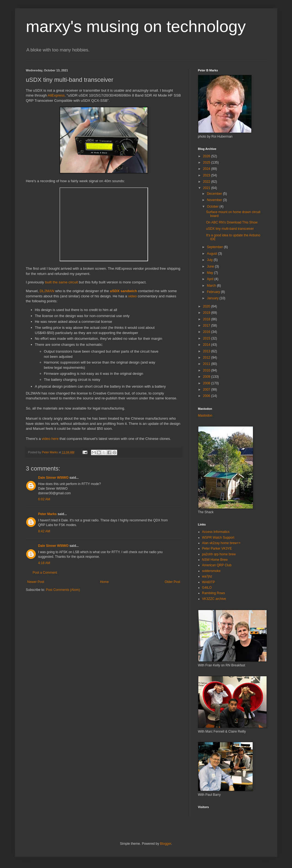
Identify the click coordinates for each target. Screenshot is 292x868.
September (215, 247)
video (132, 296)
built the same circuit (61, 282)
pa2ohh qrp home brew (219, 554)
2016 (207, 332)
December (215, 194)
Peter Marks (48, 514)
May (210, 273)
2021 (207, 188)
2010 (207, 370)
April (210, 279)
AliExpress (56, 95)
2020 (207, 306)
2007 (207, 390)
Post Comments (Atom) (63, 590)
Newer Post (36, 582)
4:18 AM (44, 563)
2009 (207, 377)
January (213, 298)
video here (50, 439)
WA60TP (209, 582)
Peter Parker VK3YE (217, 548)
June (211, 266)
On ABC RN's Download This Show (232, 222)
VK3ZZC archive (214, 599)
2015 (207, 338)
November (215, 200)
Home (104, 582)
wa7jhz (207, 576)
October (213, 207)
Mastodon (205, 416)
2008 (207, 383)
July (210, 260)
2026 (207, 156)
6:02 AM (44, 499)
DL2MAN (47, 291)
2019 (207, 313)
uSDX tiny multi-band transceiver (230, 229)
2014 (207, 345)
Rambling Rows (214, 593)
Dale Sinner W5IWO (53, 478)
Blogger (166, 844)
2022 (207, 182)
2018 (207, 319)
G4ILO (207, 588)
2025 (207, 162)
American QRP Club (217, 565)
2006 (207, 396)
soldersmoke (211, 571)
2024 (207, 169)
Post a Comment (45, 573)
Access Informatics (216, 532)
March (212, 286)
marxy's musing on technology (136, 26)
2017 (207, 326)
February (214, 292)
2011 (207, 364)
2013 (207, 351)
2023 (207, 175)
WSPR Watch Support (218, 538)
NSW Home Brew (215, 560)
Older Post (172, 582)
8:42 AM (44, 531)
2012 (207, 358)
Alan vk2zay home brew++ (221, 543)
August (212, 254)
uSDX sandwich (123, 291)
